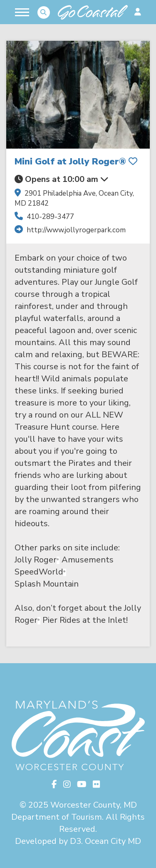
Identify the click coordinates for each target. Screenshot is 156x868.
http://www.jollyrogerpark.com (76, 230)
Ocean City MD (113, 841)
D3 (76, 841)
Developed (36, 841)
